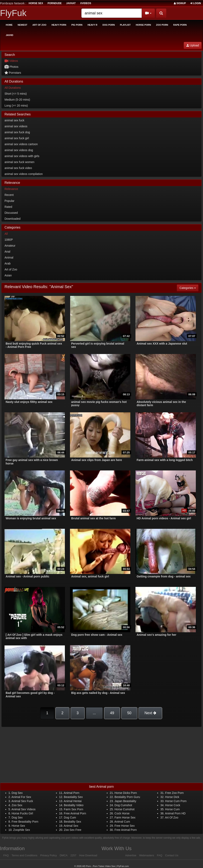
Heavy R (92, 25)
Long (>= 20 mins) (16, 106)
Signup (180, 3)
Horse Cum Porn (176, 801)
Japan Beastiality (125, 801)
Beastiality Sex (73, 797)
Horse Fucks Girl (22, 813)
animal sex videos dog (19, 150)
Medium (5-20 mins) (17, 100)
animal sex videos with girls (22, 156)
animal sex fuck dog (17, 132)
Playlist (125, 25)
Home (9, 25)
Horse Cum (173, 809)
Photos (11, 67)
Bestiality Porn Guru (127, 797)
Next (150, 713)
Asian (8, 275)
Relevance (11, 189)
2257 (73, 855)
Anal (7, 252)
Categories (189, 288)
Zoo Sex (17, 805)
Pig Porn (77, 25)
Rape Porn (180, 25)
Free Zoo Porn (174, 793)
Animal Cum (122, 822)
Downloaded (13, 219)
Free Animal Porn (75, 813)
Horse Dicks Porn (126, 793)
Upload (193, 45)
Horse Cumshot (124, 809)
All (6, 234)
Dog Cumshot (123, 805)
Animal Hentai (73, 801)
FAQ (6, 855)
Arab (8, 263)
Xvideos (86, 3)
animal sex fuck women (19, 162)
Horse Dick (172, 797)
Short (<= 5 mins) (16, 94)
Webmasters (147, 855)
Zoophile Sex (22, 830)
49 (112, 713)
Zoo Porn (162, 25)
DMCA (64, 855)
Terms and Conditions (24, 855)
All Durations (13, 88)
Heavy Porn (59, 25)
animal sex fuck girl (17, 138)
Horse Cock (173, 805)
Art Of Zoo (172, 817)
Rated (8, 207)
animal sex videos (16, 126)
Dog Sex (17, 793)
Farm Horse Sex (125, 817)
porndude (55, 3)
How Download (88, 855)
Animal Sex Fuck (22, 801)
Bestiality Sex (72, 822)
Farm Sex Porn (73, 809)
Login (196, 3)
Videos (11, 61)
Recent (9, 195)
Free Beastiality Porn (25, 822)
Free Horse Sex (125, 826)
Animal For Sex (21, 797)
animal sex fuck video (18, 168)
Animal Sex (71, 826)
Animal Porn (71, 793)
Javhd (9, 35)
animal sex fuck (14, 120)
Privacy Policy (49, 855)
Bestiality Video (74, 805)
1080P (9, 240)
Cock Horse (122, 813)
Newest (22, 25)
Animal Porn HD (175, 813)
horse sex (36, 3)
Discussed (11, 213)
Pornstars (13, 73)
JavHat (71, 3)
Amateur (10, 246)
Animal (9, 258)
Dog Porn (109, 25)
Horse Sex (18, 826)
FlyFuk (13, 13)
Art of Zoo (39, 25)
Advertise (131, 855)
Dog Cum (70, 817)
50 (129, 713)
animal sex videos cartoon (21, 144)
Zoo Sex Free (73, 830)
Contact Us (172, 855)
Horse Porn (143, 25)
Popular (9, 201)
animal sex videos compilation (24, 174)
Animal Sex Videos (24, 809)
